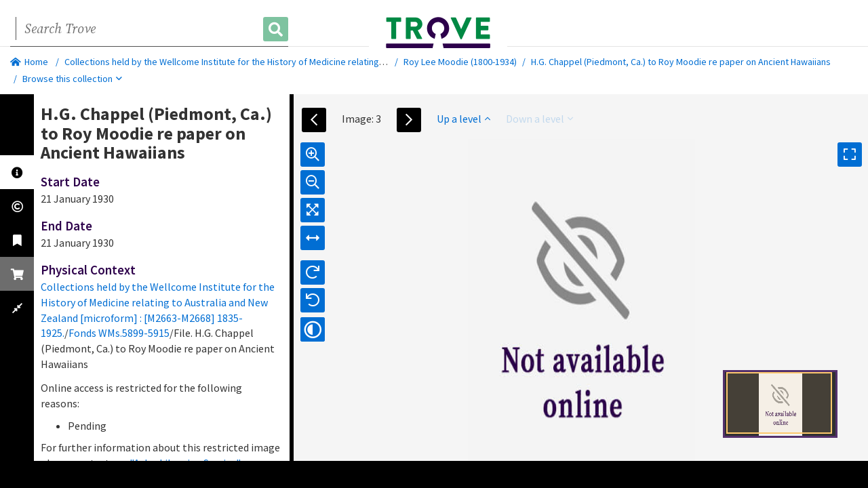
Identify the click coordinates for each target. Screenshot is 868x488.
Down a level (539, 119)
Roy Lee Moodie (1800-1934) (460, 62)
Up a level (463, 119)
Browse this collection (72, 79)
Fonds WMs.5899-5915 (119, 333)
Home (29, 62)
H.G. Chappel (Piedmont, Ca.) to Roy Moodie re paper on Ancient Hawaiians (681, 62)
